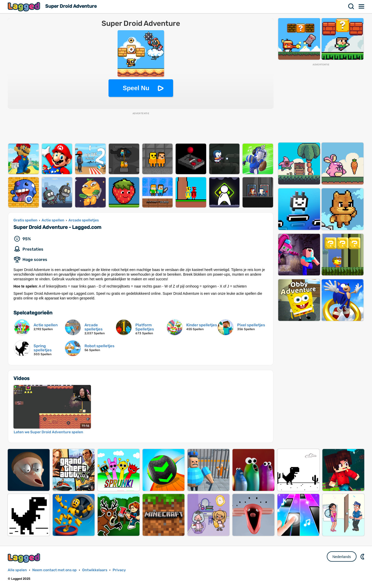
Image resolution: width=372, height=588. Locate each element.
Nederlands (342, 557)
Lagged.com (25, 558)
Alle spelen (17, 570)
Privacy (119, 570)
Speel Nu (136, 88)
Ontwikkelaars (95, 570)
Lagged (25, 7)
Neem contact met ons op (55, 570)
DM (363, 556)
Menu (362, 6)
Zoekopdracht (351, 6)
